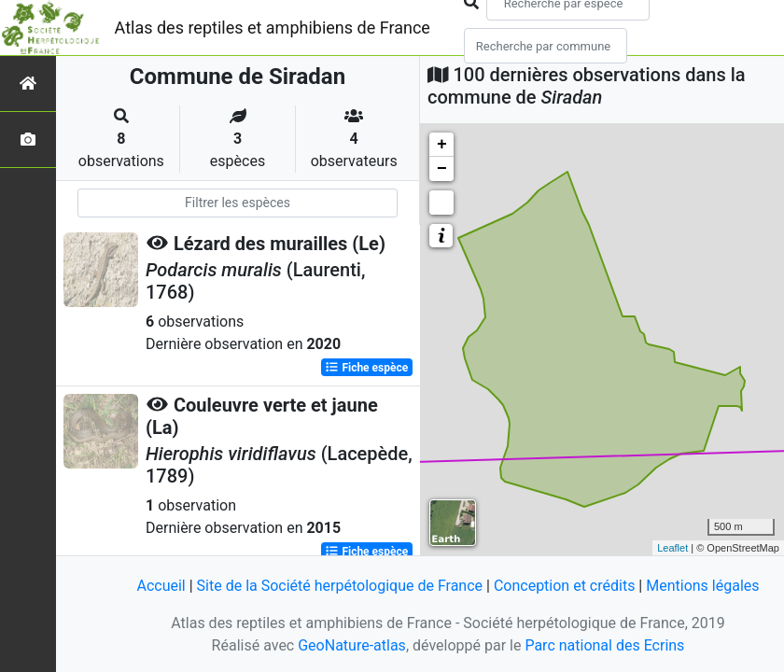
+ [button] (442, 145)
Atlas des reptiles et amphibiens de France (273, 28)
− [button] (442, 169)
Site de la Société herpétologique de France (340, 586)
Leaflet (672, 548)
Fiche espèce (366, 368)
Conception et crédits (565, 586)
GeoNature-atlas (352, 645)
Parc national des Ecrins (604, 645)
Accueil (161, 586)
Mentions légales (702, 586)
